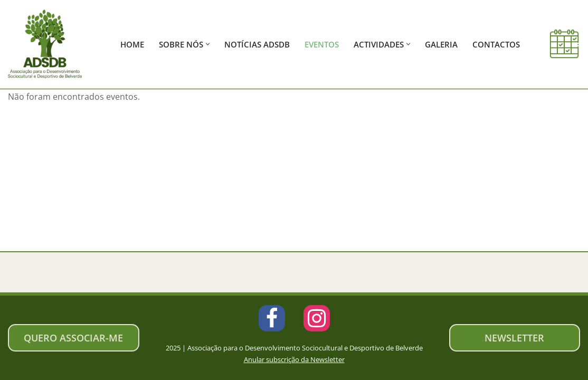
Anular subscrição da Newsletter (294, 359)
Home (132, 44)
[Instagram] (317, 318)
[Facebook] (272, 318)
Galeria (441, 44)
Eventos (322, 44)
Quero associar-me (73, 338)
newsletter (514, 338)
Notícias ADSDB (257, 44)
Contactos (496, 44)
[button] (208, 44)
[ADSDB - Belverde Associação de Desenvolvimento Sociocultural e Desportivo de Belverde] (48, 44)
